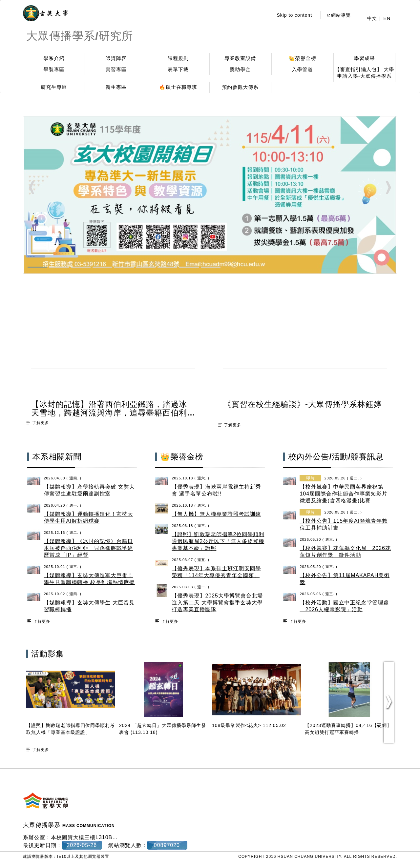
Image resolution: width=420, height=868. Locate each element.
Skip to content (294, 15)
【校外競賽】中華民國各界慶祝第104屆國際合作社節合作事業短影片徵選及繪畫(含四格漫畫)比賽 (344, 494)
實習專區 (116, 69)
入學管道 (303, 69)
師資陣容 (116, 58)
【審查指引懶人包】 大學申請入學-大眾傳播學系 (364, 73)
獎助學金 (240, 69)
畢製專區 (54, 69)
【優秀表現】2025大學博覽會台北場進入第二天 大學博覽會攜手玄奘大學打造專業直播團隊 (217, 603)
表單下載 (178, 69)
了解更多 (41, 423)
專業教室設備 (240, 58)
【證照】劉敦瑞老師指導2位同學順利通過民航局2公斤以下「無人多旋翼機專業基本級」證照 (218, 541)
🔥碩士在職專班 (178, 87)
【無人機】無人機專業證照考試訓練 (216, 514)
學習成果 (365, 58)
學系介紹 (54, 58)
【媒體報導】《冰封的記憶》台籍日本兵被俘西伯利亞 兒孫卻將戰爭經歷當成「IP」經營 (88, 548)
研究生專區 (54, 87)
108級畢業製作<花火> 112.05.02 (249, 725)
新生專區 (116, 87)
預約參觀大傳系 (240, 87)
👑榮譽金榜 (303, 58)
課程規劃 (178, 58)
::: (259, 15)
